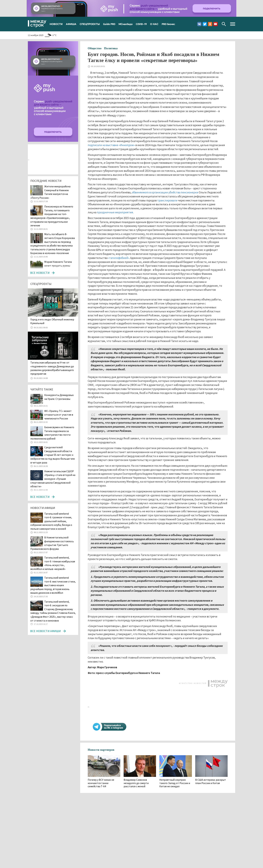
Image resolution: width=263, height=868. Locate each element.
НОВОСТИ (56, 24)
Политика (111, 48)
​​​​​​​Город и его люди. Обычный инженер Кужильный (52, 321)
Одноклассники (210, 24)
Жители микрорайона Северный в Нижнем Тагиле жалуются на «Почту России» (50, 192)
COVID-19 (141, 24)
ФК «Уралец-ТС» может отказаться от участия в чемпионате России (59, 415)
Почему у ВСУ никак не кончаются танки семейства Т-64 (101, 783)
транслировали (167, 200)
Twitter (205, 24)
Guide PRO (109, 24)
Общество (95, 48)
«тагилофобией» (119, 258)
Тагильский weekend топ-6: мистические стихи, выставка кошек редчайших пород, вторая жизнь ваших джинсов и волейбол (53, 585)
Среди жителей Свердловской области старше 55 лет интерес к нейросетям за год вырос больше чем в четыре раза (52, 455)
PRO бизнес (168, 24)
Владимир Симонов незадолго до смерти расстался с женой (136, 783)
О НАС (154, 24)
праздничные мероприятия (115, 212)
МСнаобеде (126, 24)
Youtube (215, 24)
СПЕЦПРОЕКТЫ (90, 24)
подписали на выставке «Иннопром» (111, 145)
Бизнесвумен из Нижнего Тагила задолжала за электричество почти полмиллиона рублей (52, 433)
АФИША (71, 24)
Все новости (40, 273)
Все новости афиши (45, 631)
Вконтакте (199, 24)
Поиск (224, 24)
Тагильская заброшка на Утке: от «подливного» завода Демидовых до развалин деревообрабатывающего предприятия (52, 368)
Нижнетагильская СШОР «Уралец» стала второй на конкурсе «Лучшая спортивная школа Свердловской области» (53, 479)
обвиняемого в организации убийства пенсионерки (165, 192)
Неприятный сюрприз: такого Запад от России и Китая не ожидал (175, 783)
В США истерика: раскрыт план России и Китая (211, 781)
